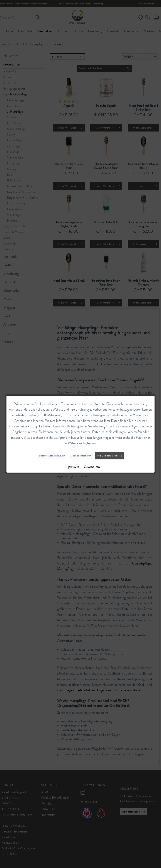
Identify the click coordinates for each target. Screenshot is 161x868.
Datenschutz (90, 466)
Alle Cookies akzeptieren (109, 456)
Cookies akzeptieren (81, 456)
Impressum (70, 466)
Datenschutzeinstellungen (52, 456)
